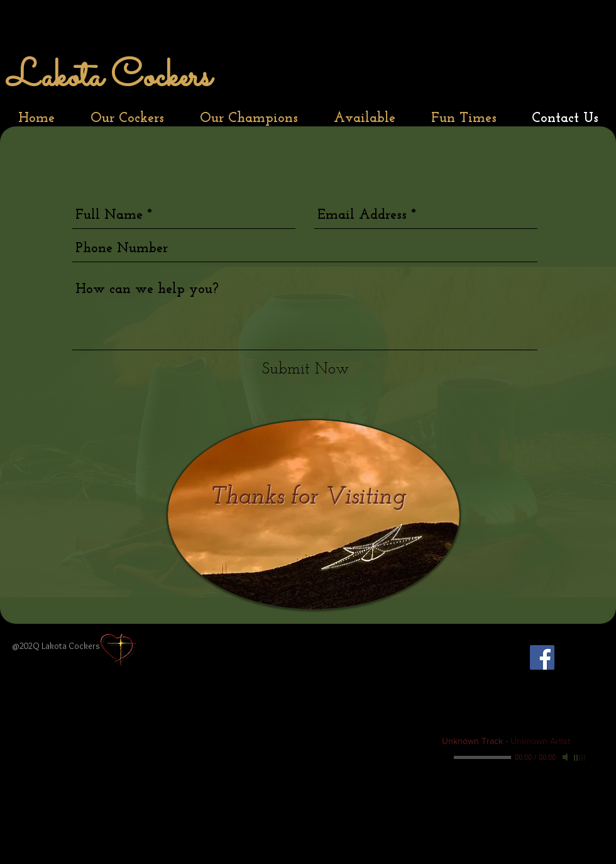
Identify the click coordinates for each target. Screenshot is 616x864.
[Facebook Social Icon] (542, 657)
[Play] (447, 757)
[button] (127, 119)
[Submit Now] (305, 369)
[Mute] (566, 757)
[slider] (580, 758)
